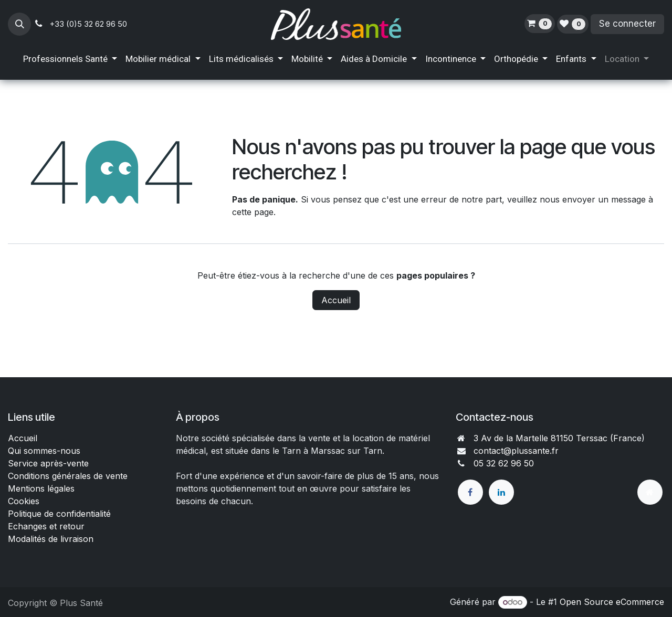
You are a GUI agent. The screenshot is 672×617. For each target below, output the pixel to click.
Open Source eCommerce (612, 602)
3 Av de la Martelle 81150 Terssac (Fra (550, 438)
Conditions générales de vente (69, 476)
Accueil (336, 300)
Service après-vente (48, 463)
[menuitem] (70, 59)
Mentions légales (41, 488)
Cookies (24, 501)
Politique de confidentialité (59, 514)
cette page (253, 212)
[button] (19, 24)
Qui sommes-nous (44, 451)
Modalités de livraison (51, 539)
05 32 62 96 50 (504, 463)
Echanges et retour (46, 526)
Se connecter (627, 24)
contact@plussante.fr (516, 451)
